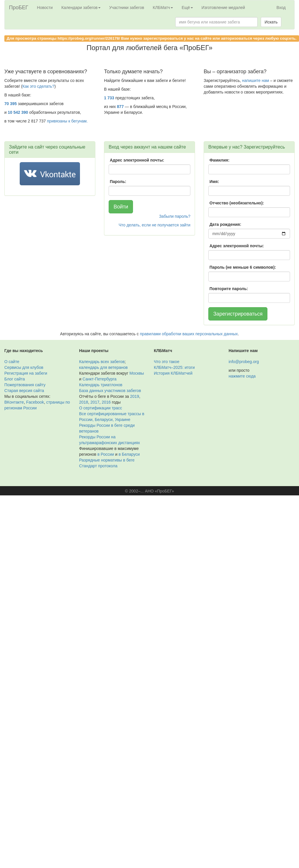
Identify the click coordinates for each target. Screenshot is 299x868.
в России (106, 454)
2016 (106, 402)
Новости (45, 8)
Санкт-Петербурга (100, 379)
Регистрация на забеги (26, 373)
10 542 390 (18, 112)
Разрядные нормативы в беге (107, 460)
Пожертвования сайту (25, 385)
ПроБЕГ (19, 8)
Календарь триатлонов (101, 385)
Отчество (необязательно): (237, 203)
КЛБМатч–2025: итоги (174, 367)
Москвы (137, 373)
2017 (95, 402)
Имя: (214, 182)
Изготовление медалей (223, 8)
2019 (135, 396)
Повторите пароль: (229, 289)
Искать (271, 22)
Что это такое (167, 362)
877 (120, 107)
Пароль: (118, 182)
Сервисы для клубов (24, 367)
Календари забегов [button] (81, 8)
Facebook (35, 402)
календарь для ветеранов (103, 367)
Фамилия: (219, 160)
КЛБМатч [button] (163, 8)
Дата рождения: (225, 224)
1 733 (109, 98)
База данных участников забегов (110, 391)
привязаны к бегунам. (67, 121)
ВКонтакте (14, 402)
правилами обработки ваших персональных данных (189, 334)
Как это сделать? (38, 86)
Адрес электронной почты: (137, 160)
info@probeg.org (244, 362)
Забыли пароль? (175, 216)
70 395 (11, 104)
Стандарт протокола (98, 466)
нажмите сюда (242, 376)
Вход (281, 8)
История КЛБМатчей (173, 373)
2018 (84, 402)
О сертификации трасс (101, 408)
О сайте (12, 362)
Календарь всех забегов (102, 362)
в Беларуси (129, 454)
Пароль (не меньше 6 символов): (243, 267)
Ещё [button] (187, 8)
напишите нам (255, 80)
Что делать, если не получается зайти (154, 225)
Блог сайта (15, 379)
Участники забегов (127, 8)
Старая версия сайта (24, 391)
